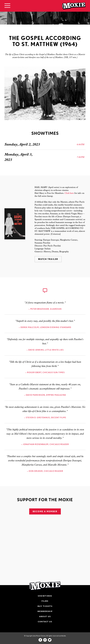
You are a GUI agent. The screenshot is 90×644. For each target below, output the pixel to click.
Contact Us (45, 622)
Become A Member (45, 511)
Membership (45, 611)
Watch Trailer (48, 259)
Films (45, 601)
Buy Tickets (45, 606)
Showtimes (45, 596)
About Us (45, 616)
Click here (69, 193)
